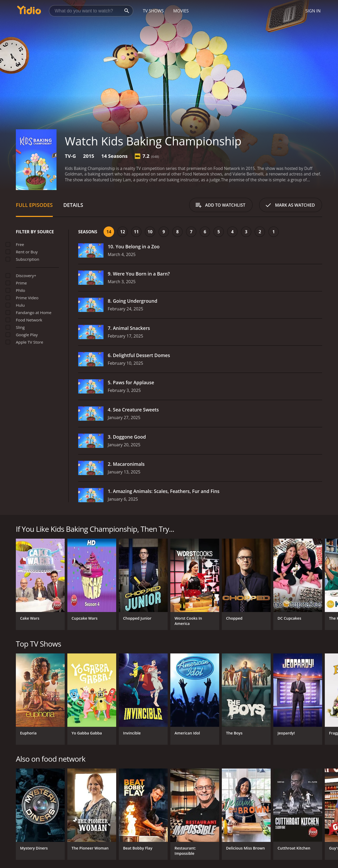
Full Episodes (34, 205)
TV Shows (153, 11)
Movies (181, 11)
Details (73, 205)
